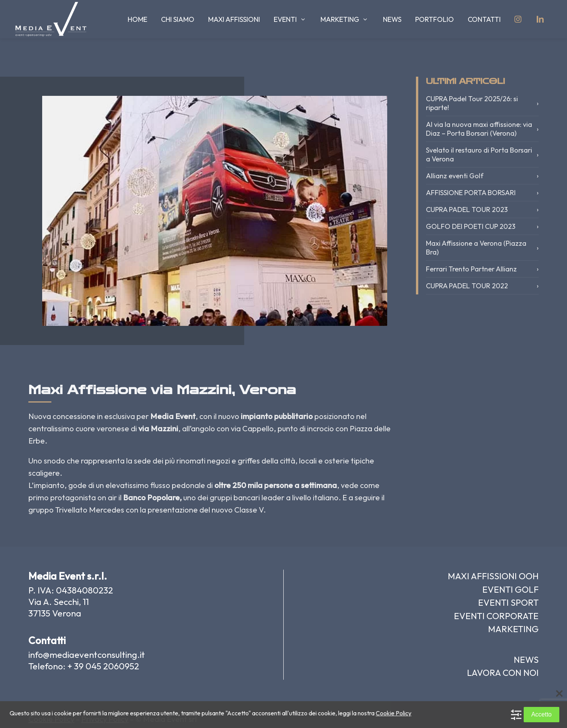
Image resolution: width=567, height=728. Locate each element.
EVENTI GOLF (510, 589)
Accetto (542, 714)
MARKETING (513, 629)
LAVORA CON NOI (503, 673)
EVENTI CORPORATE (496, 616)
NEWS (526, 660)
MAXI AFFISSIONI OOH (493, 576)
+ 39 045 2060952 (103, 666)
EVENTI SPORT (508, 602)
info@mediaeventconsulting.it (87, 655)
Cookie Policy (394, 713)
